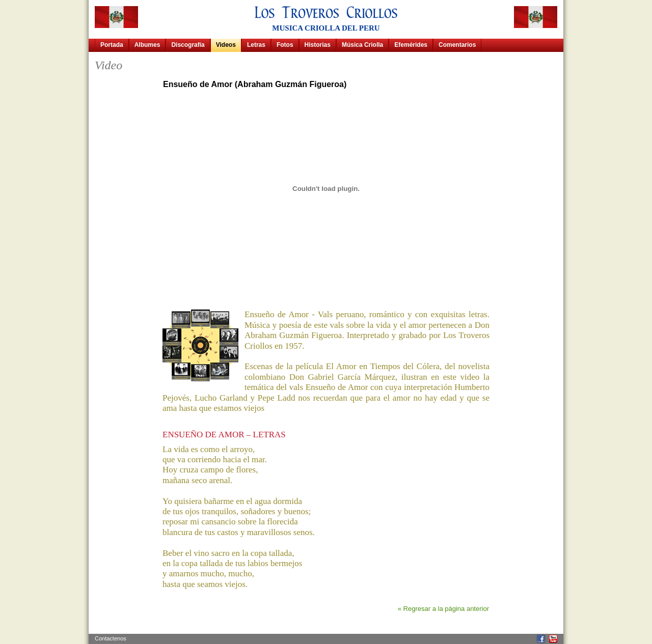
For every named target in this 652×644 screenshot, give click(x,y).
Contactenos (111, 638)
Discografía (188, 45)
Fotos (285, 45)
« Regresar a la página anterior (443, 609)
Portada (112, 45)
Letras (256, 45)
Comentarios (457, 45)
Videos (226, 45)
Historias (318, 45)
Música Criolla (362, 45)
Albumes (147, 45)
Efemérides (411, 45)
